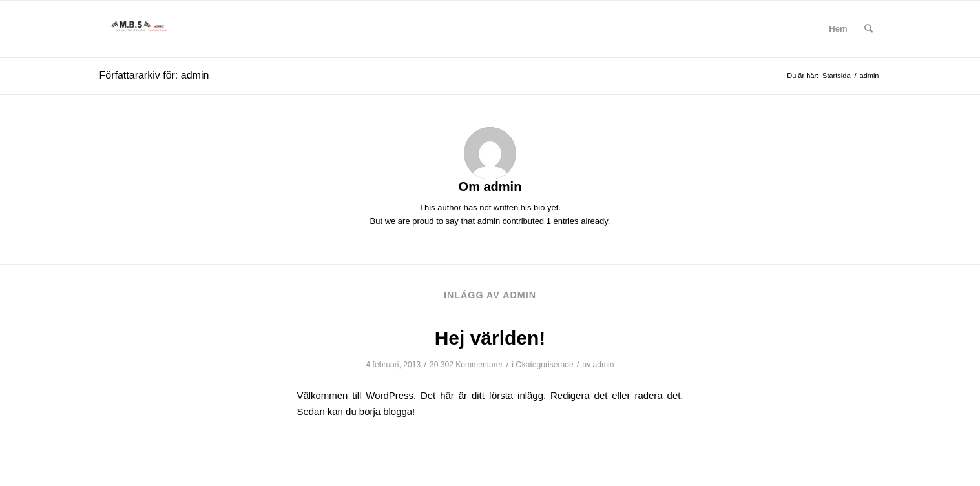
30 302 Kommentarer (466, 365)
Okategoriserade (544, 365)
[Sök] (869, 29)
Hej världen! (490, 338)
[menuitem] (838, 29)
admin (604, 365)
